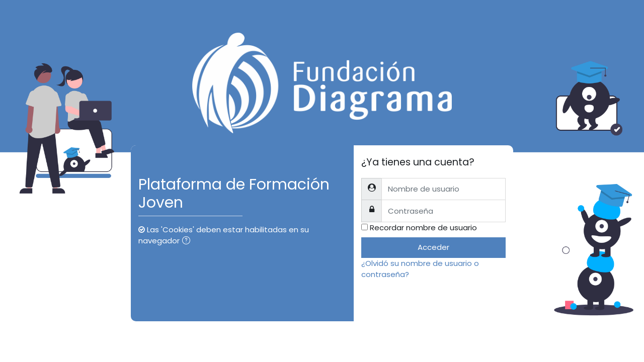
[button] (188, 242)
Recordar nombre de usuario (423, 228)
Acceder (433, 247)
